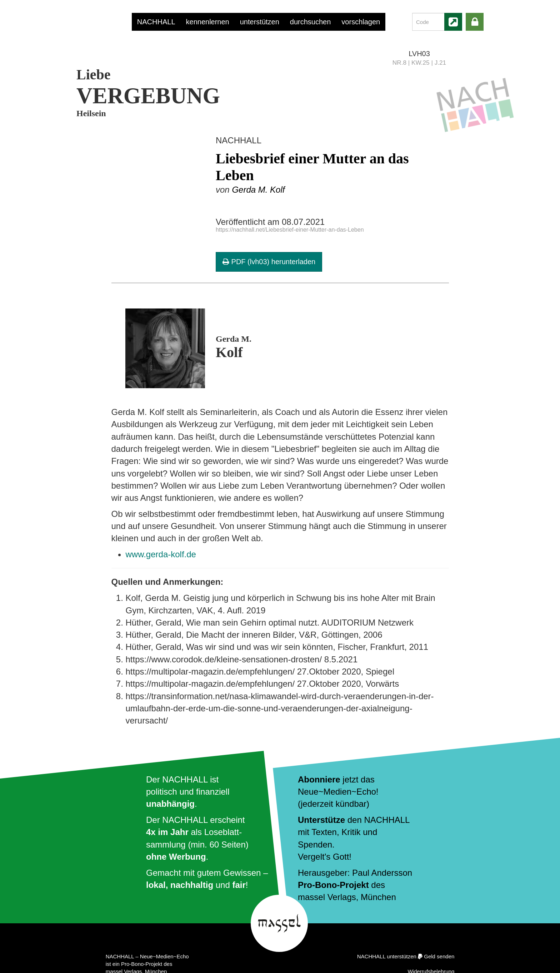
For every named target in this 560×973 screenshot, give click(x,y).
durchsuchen (311, 22)
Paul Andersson (382, 873)
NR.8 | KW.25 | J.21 (419, 63)
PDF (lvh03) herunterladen (269, 262)
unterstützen (260, 22)
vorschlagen (361, 22)
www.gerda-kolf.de (161, 554)
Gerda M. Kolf (258, 190)
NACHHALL (156, 22)
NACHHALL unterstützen (387, 956)
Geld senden (439, 956)
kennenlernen (208, 22)
